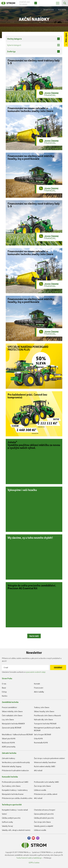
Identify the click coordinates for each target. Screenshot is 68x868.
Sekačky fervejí (7, 826)
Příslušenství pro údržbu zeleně (46, 794)
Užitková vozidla (40, 790)
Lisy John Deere (8, 720)
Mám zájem (66, 38)
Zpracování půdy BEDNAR (12, 728)
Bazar (4, 688)
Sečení (4, 814)
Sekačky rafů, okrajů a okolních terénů (16, 830)
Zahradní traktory (8, 758)
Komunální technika (10, 777)
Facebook (29, 838)
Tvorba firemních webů (24, 858)
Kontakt (37, 684)
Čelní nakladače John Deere (12, 716)
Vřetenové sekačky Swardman (45, 762)
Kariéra (5, 696)
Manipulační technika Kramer (13, 794)
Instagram (38, 838)
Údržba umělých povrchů (11, 818)
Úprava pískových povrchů (44, 814)
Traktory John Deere (42, 707)
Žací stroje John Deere (42, 786)
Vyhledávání (65, 3)
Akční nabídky (39, 692)
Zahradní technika (49, 10)
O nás (4, 684)
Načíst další (34, 636)
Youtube (33, 838)
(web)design (38, 858)
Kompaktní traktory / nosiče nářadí (15, 810)
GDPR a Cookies (34, 862)
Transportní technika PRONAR (45, 724)
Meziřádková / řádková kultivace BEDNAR (17, 735)
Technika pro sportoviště (12, 805)
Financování (39, 688)
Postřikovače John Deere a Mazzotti (47, 716)
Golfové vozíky (7, 822)
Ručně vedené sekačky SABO (45, 766)
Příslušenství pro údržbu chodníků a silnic (17, 798)
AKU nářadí (38, 770)
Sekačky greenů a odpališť (44, 826)
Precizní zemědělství (9, 707)
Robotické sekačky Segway (12, 766)
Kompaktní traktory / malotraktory (15, 790)
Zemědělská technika (10, 702)
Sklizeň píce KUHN (9, 739)
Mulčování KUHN (8, 743)
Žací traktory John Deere (11, 786)
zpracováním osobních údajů (36, 672)
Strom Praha (7, 678)
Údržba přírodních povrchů (44, 818)
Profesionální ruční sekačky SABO (46, 782)
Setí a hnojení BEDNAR (42, 735)
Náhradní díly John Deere (43, 720)
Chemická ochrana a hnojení (45, 810)
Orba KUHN (38, 739)
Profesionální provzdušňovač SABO (15, 782)
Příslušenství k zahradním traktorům (15, 770)
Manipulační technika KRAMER (13, 724)
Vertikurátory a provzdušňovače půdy (16, 762)
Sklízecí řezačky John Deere (44, 712)
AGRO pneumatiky (9, 747)
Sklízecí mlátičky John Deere (12, 712)
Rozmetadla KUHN (41, 743)
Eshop (4, 692)
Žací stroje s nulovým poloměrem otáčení (49, 758)
